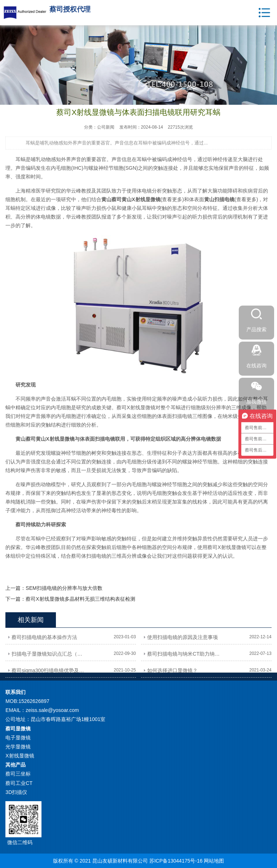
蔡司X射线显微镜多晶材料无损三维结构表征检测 (80, 599)
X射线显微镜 (20, 756)
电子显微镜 (18, 738)
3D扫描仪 (16, 792)
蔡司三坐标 (18, 774)
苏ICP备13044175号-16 (176, 861)
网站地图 (214, 861)
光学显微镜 (18, 747)
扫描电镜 (105, 439)
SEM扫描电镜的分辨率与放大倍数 (64, 588)
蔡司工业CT (19, 783)
